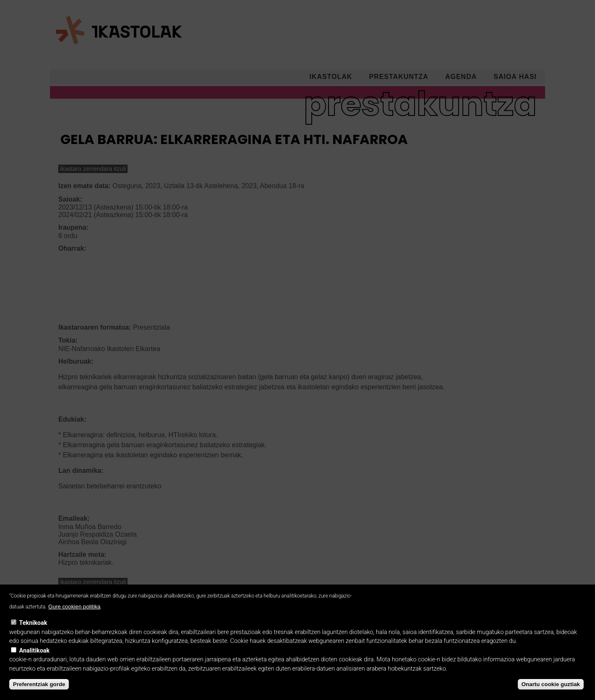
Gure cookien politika (74, 616)
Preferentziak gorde (39, 693)
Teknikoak (33, 632)
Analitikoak (35, 659)
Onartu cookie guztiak (551, 693)
